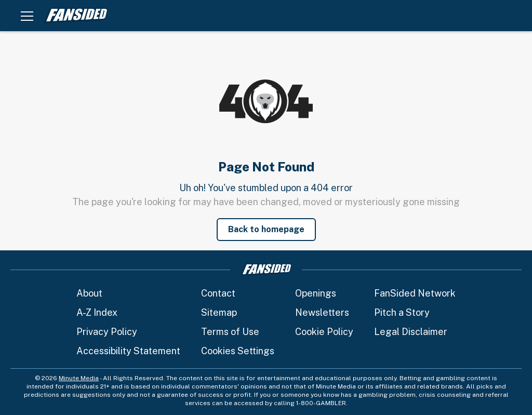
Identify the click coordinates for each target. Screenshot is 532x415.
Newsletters (322, 312)
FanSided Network (415, 293)
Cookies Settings (238, 351)
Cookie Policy (324, 332)
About (89, 293)
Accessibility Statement (128, 351)
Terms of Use (230, 332)
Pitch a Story (402, 312)
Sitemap (219, 312)
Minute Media (79, 378)
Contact (218, 293)
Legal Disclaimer (411, 332)
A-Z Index (97, 312)
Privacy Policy (107, 332)
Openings (316, 293)
